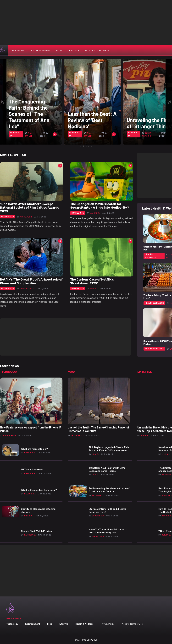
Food (59, 50)
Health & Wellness (97, 50)
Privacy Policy (107, 624)
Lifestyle (73, 50)
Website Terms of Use (132, 624)
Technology (18, 50)
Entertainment (41, 50)
